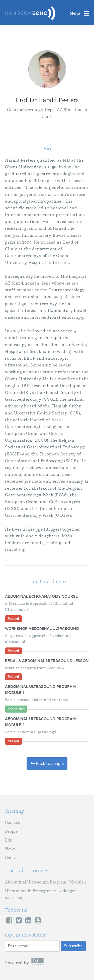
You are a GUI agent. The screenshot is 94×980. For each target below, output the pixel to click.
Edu (9, 840)
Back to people (47, 764)
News (10, 849)
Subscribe (73, 946)
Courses (12, 823)
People (11, 831)
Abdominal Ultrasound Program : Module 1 (45, 882)
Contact (13, 858)
